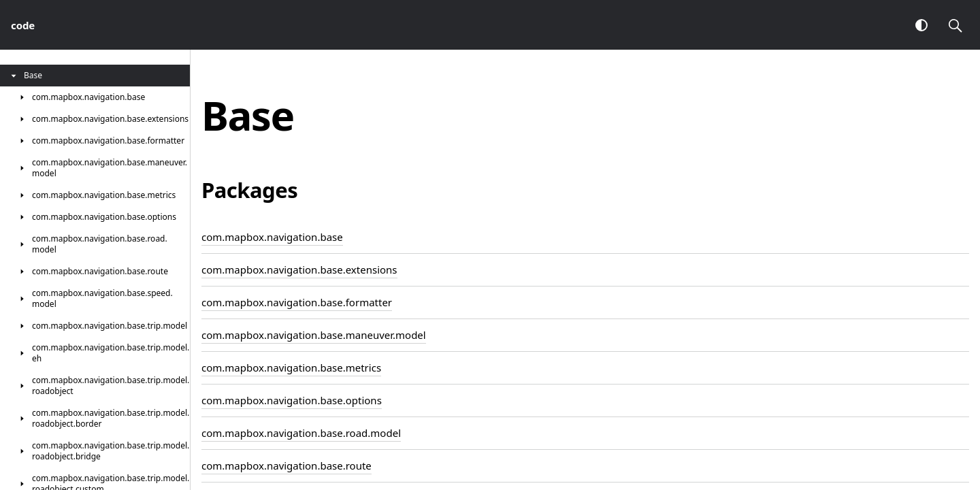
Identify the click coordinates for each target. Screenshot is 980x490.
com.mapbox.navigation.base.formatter (297, 302)
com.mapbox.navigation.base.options (292, 400)
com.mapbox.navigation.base (272, 237)
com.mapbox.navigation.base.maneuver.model (314, 335)
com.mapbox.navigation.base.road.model (301, 433)
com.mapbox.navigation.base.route (287, 465)
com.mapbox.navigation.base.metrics (291, 367)
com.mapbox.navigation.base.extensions (299, 269)
